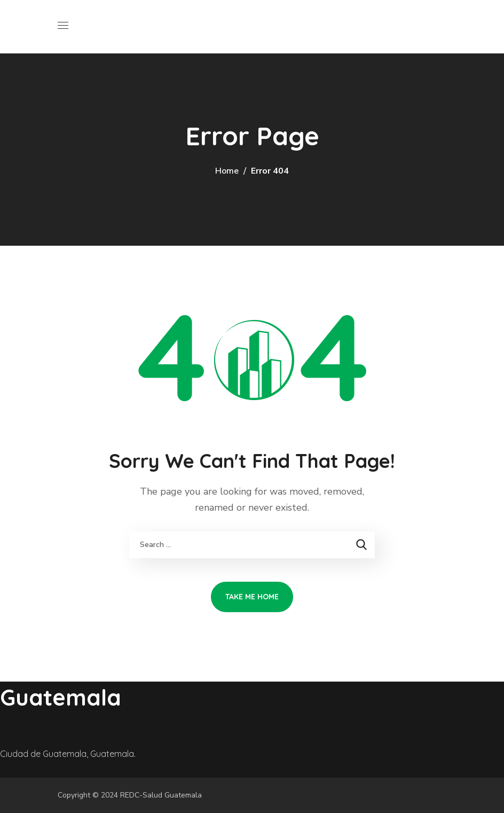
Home (227, 171)
